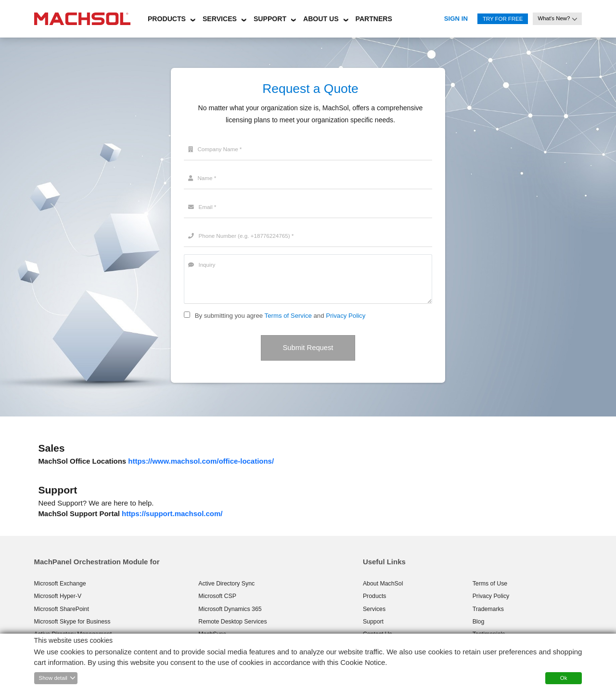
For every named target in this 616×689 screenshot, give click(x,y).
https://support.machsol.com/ (172, 514)
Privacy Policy (346, 316)
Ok (564, 678)
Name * (203, 178)
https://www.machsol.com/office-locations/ (201, 461)
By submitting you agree (229, 316)
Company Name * (217, 149)
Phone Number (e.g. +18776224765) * (244, 236)
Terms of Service (288, 316)
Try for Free (503, 19)
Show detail (53, 678)
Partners (374, 19)
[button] (167, 17)
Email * (203, 207)
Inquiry (202, 265)
